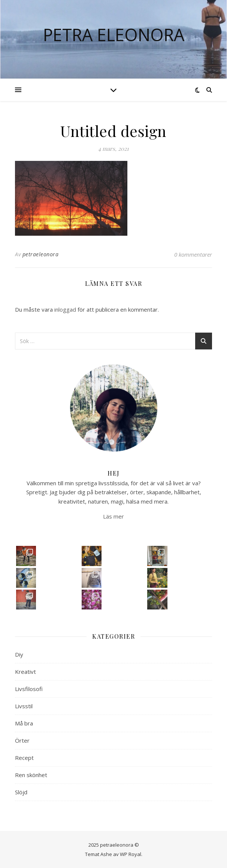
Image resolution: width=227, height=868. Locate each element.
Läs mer (113, 516)
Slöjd (21, 792)
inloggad (65, 309)
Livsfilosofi (29, 689)
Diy (19, 654)
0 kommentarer (193, 254)
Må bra (24, 723)
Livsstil (24, 706)
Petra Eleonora (114, 35)
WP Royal (131, 854)
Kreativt (25, 672)
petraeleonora (41, 254)
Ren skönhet (31, 775)
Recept (24, 758)
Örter (22, 740)
